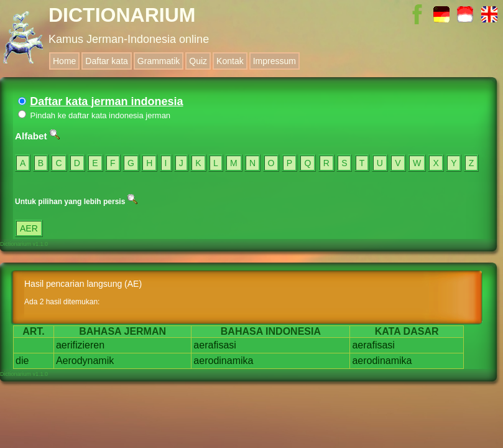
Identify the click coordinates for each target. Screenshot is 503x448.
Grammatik (159, 61)
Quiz (198, 61)
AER (29, 228)
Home (64, 61)
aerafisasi (215, 345)
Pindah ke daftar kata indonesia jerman (94, 115)
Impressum (275, 61)
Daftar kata (106, 61)
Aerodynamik (85, 361)
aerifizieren (80, 345)
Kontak (230, 61)
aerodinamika (223, 361)
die (22, 361)
